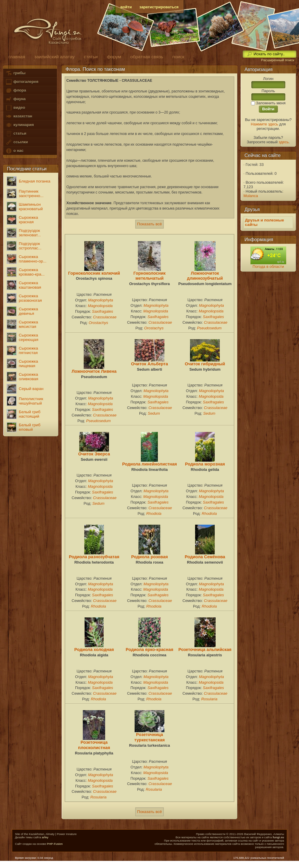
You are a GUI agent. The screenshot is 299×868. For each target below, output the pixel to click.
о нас (14, 151)
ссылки (17, 142)
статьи (16, 134)
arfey (45, 837)
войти (126, 7)
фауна (15, 99)
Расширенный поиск (277, 60)
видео (15, 108)
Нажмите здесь (264, 124)
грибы (15, 73)
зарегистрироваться (159, 7)
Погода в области (268, 266)
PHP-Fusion (55, 844)
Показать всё (149, 224)
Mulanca (251, 196)
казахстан (19, 116)
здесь (284, 142)
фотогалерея (22, 82)
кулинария (20, 125)
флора (16, 91)
